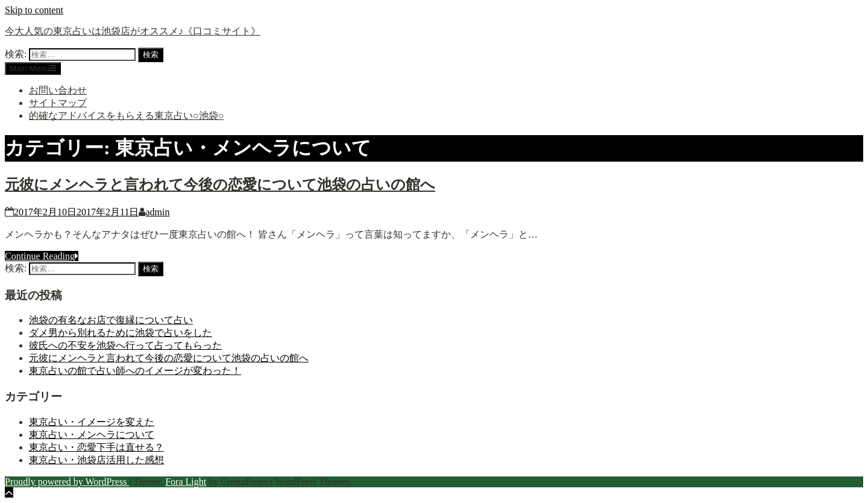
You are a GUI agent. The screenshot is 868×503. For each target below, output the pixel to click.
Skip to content (34, 10)
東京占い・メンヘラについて (92, 435)
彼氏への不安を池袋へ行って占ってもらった (125, 345)
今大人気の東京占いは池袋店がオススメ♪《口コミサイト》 (133, 31)
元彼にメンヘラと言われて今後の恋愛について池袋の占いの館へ (220, 185)
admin (157, 212)
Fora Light (186, 482)
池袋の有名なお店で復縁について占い (111, 320)
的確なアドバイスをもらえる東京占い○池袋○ (126, 115)
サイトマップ (58, 103)
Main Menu (33, 68)
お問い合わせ (58, 90)
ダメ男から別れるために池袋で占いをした (121, 333)
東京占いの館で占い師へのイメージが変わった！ (135, 371)
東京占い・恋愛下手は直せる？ (96, 447)
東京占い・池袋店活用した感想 (96, 460)
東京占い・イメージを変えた (92, 422)
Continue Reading (42, 256)
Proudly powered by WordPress (67, 482)
